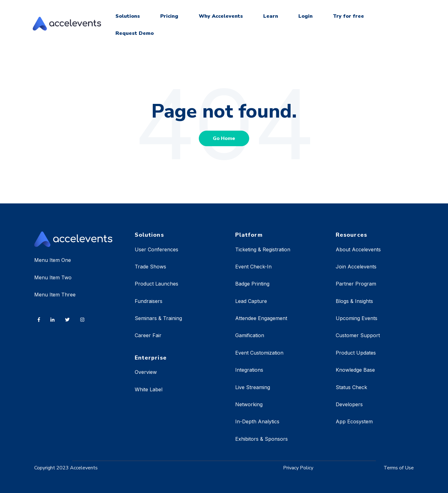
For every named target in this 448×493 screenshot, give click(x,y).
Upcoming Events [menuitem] (357, 318)
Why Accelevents (221, 16)
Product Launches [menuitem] (156, 284)
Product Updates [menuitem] (356, 353)
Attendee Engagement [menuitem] (261, 318)
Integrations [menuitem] (249, 370)
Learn (271, 16)
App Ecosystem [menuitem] (354, 421)
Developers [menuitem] (349, 404)
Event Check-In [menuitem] (253, 267)
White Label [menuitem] (149, 389)
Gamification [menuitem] (250, 335)
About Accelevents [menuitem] (358, 249)
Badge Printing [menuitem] (252, 284)
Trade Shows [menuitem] (150, 267)
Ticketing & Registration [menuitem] (263, 249)
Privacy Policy (298, 468)
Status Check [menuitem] (351, 387)
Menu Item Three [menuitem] (55, 295)
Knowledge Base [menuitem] (355, 370)
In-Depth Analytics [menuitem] (257, 421)
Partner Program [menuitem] (356, 284)
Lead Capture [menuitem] (251, 301)
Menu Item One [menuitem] (53, 260)
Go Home (224, 138)
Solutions (128, 16)
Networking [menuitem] (249, 404)
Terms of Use (399, 468)
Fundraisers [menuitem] (149, 301)
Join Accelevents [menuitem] (356, 267)
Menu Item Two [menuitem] (53, 277)
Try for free (348, 16)
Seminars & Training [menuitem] (158, 318)
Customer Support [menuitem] (358, 335)
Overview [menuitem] (146, 372)
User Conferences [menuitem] (156, 249)
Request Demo (135, 33)
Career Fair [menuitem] (148, 335)
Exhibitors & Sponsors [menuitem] (261, 439)
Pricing (169, 16)
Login (306, 16)
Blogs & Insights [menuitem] (354, 301)
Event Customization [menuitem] (259, 353)
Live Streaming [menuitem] (253, 387)
